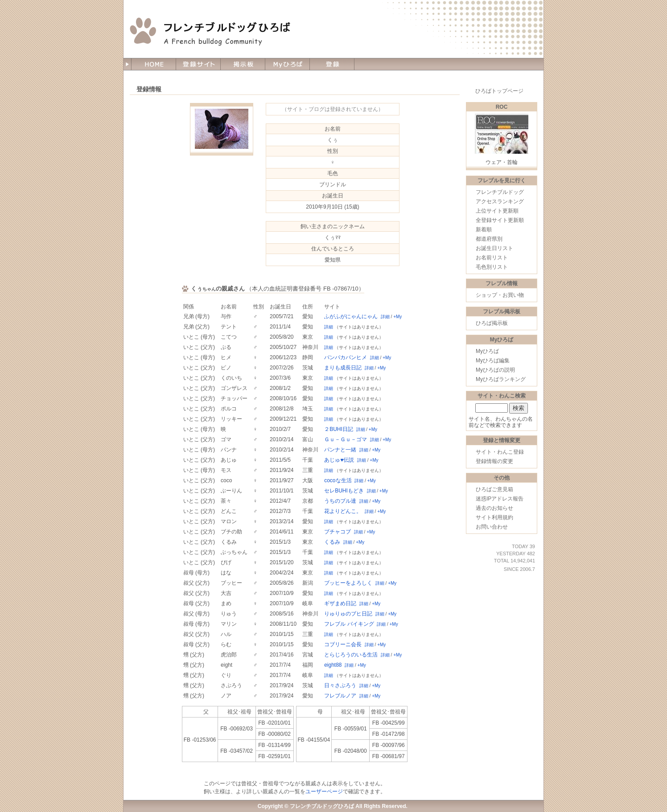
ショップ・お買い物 (500, 295)
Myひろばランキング (501, 379)
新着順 (484, 230)
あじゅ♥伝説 (339, 460)
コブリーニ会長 (343, 644)
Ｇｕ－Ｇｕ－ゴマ (346, 439)
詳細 (385, 317)
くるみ (332, 542)
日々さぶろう (340, 685)
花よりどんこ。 (343, 511)
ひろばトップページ (499, 91)
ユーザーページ (324, 791)
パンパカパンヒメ (346, 357)
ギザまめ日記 (340, 603)
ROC (502, 107)
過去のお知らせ (494, 508)
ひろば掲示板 (492, 323)
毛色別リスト (492, 267)
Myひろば (487, 351)
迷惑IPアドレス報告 (500, 499)
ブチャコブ (338, 532)
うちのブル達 (340, 501)
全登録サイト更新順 (500, 220)
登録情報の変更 (494, 461)
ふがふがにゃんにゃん (351, 316)
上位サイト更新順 (497, 211)
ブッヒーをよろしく (348, 583)
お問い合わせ (492, 527)
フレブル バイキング (349, 624)
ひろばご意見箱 (494, 489)
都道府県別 (489, 239)
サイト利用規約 (494, 517)
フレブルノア (340, 696)
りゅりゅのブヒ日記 (348, 614)
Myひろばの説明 (495, 370)
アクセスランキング (500, 201)
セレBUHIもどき (344, 491)
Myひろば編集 (493, 361)
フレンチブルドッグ (500, 192)
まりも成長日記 (343, 368)
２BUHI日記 (339, 429)
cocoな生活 (338, 480)
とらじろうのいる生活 (351, 655)
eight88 (333, 665)
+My (397, 317)
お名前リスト (492, 258)
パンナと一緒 (340, 450)
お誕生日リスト (494, 248)
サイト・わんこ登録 (500, 452)
